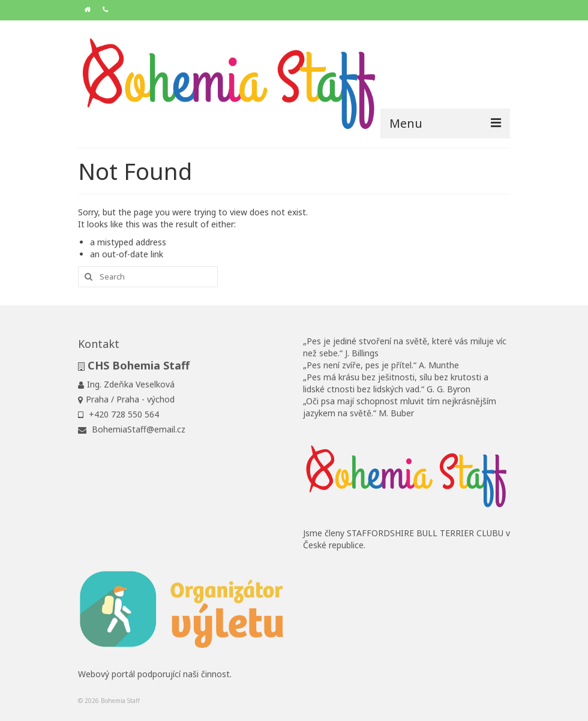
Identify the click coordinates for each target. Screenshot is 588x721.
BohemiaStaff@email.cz (132, 429)
